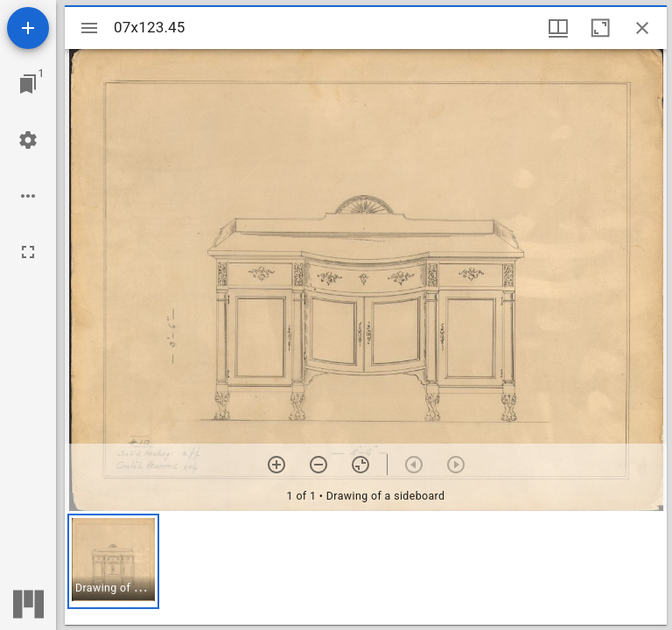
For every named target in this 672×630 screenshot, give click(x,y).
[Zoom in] (276, 465)
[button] (113, 561)
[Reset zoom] (360, 465)
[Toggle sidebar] (89, 28)
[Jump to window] (28, 84)
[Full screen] (28, 252)
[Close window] (642, 28)
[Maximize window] (600, 28)
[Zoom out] (318, 465)
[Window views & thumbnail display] (558, 28)
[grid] (366, 568)
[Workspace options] (28, 196)
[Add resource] (28, 28)
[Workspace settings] (28, 140)
